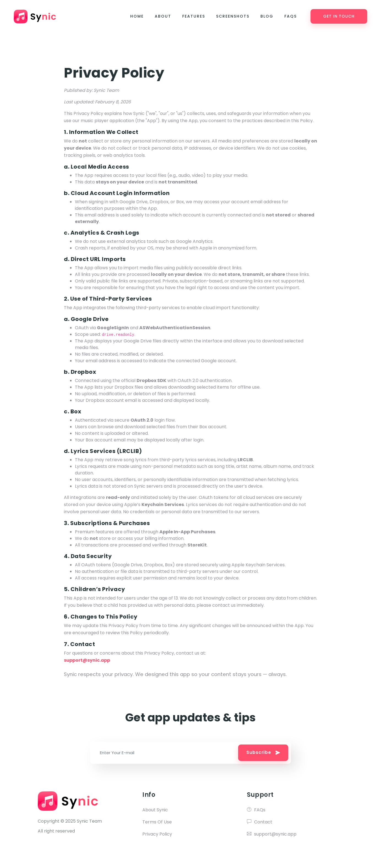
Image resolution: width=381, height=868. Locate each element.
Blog (267, 17)
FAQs (291, 17)
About (163, 17)
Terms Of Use (157, 822)
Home (137, 17)
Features (194, 17)
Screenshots (233, 17)
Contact (260, 822)
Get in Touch (339, 17)
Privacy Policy (157, 834)
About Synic (155, 810)
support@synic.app (272, 834)
